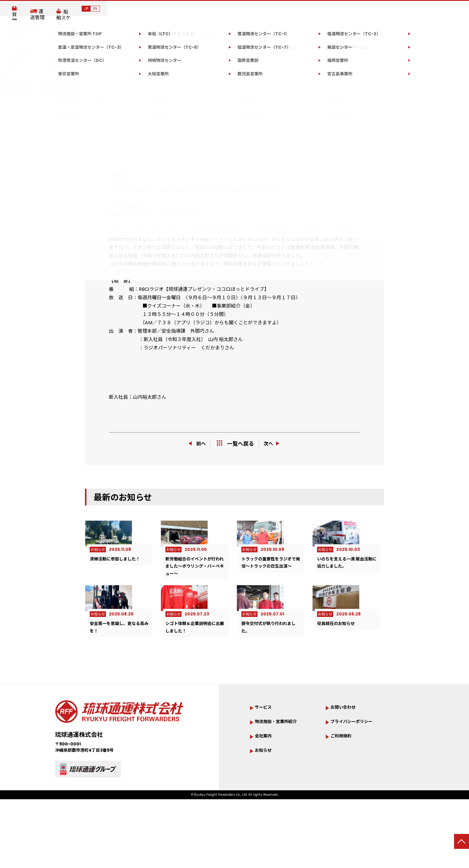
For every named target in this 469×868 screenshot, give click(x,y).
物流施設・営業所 (184, 51)
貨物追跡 (321, 9)
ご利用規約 (344, 785)
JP (448, 9)
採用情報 (316, 51)
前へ (195, 444)
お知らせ (285, 51)
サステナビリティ (243, 51)
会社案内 (99, 51)
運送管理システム (363, 9)
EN (457, 9)
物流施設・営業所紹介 (282, 770)
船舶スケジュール (414, 9)
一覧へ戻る (235, 444)
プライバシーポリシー (357, 770)
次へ (274, 444)
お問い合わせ (361, 51)
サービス (136, 51)
